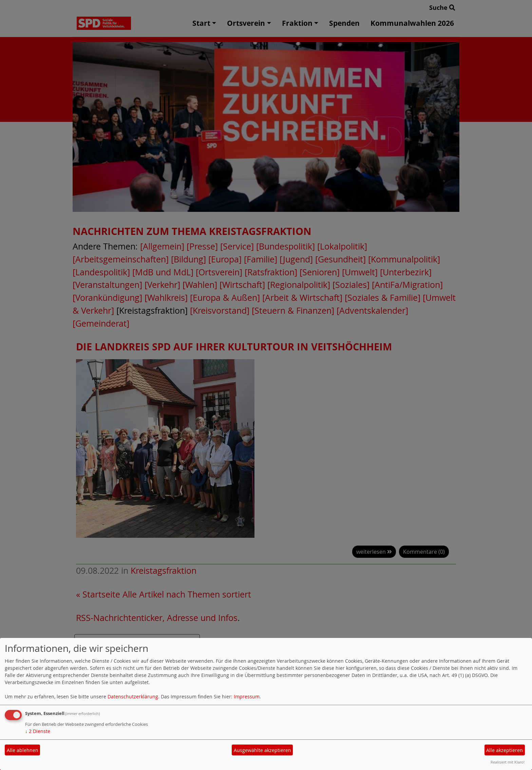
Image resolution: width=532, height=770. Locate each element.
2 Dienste (38, 731)
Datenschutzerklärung (133, 696)
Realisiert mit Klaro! (508, 762)
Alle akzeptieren (505, 750)
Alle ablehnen (23, 750)
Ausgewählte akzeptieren (262, 750)
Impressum (247, 696)
